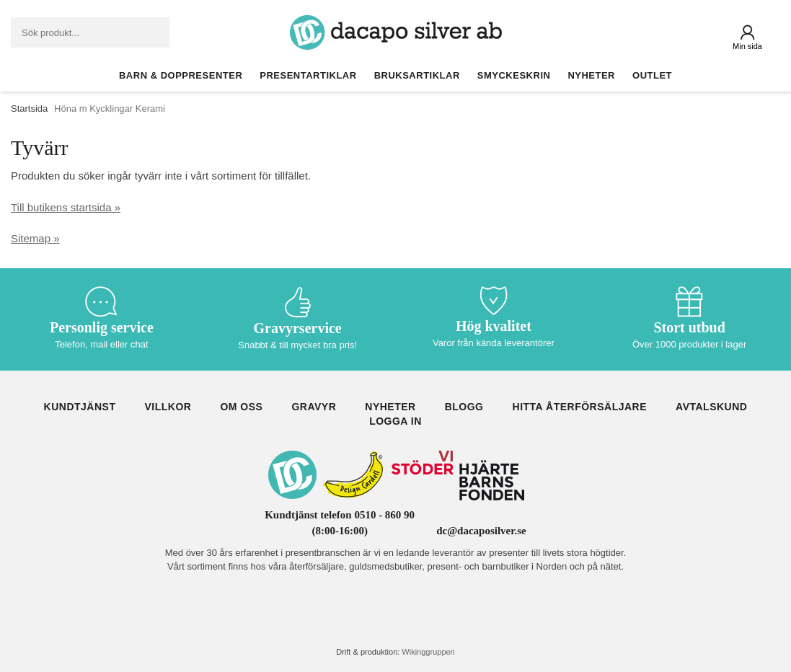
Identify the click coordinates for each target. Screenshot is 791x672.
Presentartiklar (308, 75)
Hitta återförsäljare (580, 407)
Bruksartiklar (417, 75)
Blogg (464, 407)
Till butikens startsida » (66, 207)
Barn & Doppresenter (181, 75)
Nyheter (591, 75)
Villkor (168, 407)
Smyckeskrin (514, 75)
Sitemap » (35, 238)
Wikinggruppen (428, 652)
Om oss (241, 407)
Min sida (747, 46)
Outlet (652, 75)
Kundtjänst (80, 407)
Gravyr (314, 407)
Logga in (395, 421)
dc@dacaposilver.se (481, 531)
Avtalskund (711, 407)
